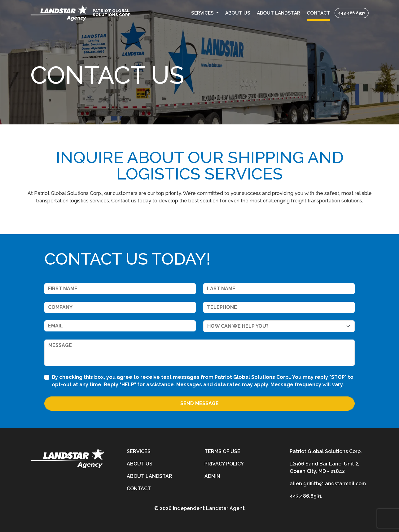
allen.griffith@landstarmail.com (328, 484)
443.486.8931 (352, 13)
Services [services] (139, 451)
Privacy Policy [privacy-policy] (224, 464)
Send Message (199, 403)
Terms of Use (222, 451)
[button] (205, 13)
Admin (212, 476)
